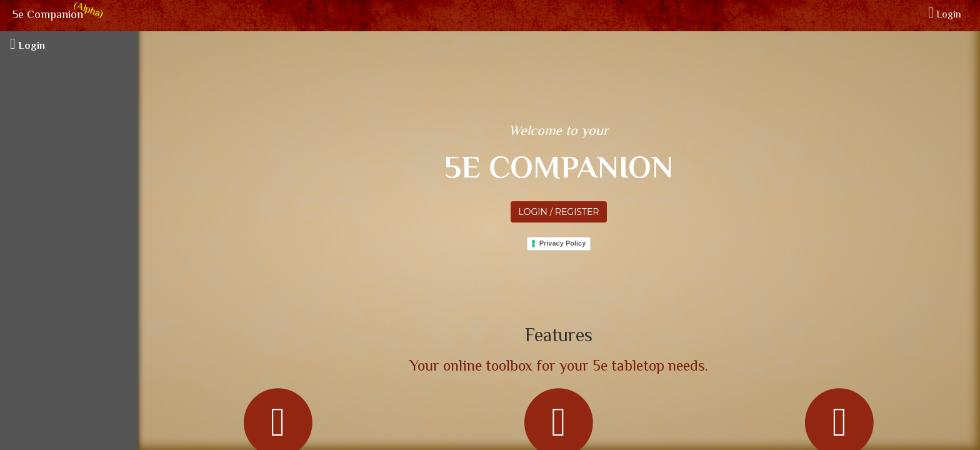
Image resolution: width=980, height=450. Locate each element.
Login (945, 15)
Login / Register (559, 212)
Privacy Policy (563, 243)
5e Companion (46, 16)
